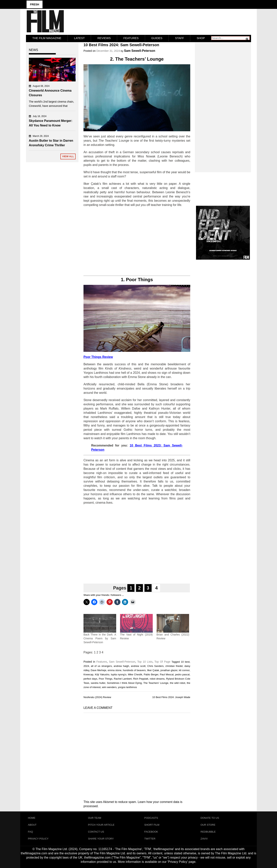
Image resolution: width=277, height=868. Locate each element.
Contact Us (96, 832)
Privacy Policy (38, 839)
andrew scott (138, 666)
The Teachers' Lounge (156, 683)
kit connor (184, 670)
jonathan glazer (169, 670)
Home (32, 818)
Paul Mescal (167, 674)
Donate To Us (210, 818)
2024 (86, 666)
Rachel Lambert (123, 679)
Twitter (150, 839)
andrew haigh (121, 666)
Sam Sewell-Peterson (140, 51)
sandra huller (98, 683)
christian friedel (174, 666)
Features (131, 38)
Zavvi (204, 839)
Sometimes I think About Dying (124, 683)
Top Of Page (162, 662)
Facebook (151, 832)
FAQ (30, 832)
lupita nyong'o (119, 674)
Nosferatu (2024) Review (97, 697)
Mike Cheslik (135, 674)
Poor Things (106, 679)
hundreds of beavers (134, 670)
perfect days (90, 679)
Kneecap (88, 674)
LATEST (79, 38)
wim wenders (109, 687)
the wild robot (177, 683)
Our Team (95, 818)
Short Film (152, 825)
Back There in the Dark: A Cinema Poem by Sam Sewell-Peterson (100, 638)
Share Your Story (101, 839)
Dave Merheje (98, 670)
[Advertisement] (137, 241)
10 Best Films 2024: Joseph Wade (171, 697)
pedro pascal (182, 674)
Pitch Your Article (101, 825)
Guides (157, 38)
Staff (179, 38)
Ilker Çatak (153, 670)
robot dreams (157, 679)
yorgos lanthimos (127, 687)
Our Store (208, 825)
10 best (185, 662)
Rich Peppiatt (141, 679)
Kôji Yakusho (102, 674)
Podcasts (151, 818)
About (32, 825)
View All (68, 156)
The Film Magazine (47, 38)
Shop (201, 38)
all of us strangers (101, 666)
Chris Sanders (156, 666)
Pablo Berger (151, 674)
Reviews (104, 38)
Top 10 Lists (145, 662)
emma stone (115, 670)
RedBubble (208, 832)
